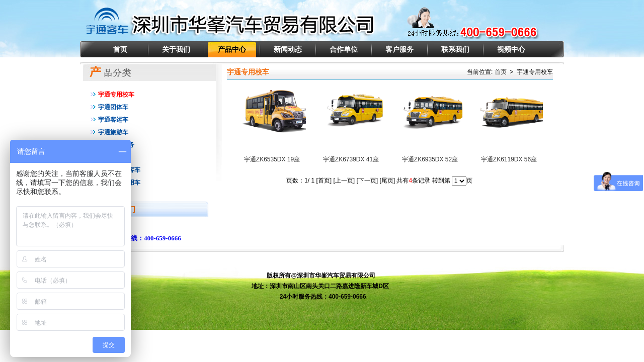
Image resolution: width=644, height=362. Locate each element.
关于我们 (176, 49)
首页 (120, 49)
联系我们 (455, 49)
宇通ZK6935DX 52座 (430, 159)
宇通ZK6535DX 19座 (272, 159)
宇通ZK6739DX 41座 (351, 159)
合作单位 (344, 49)
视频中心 (511, 49)
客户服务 (399, 49)
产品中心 (232, 49)
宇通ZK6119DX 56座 (509, 159)
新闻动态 (288, 49)
